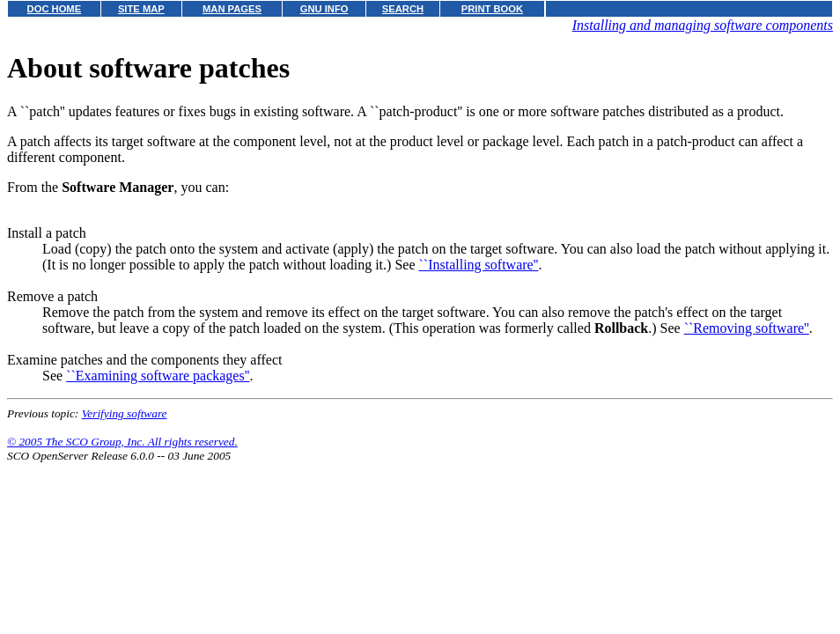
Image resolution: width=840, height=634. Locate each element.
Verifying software (125, 413)
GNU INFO (324, 9)
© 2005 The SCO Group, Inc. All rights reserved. (122, 442)
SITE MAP (141, 9)
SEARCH (403, 9)
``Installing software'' (478, 265)
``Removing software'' (747, 328)
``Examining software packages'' (158, 376)
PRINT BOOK (492, 9)
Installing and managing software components (703, 25)
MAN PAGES (232, 9)
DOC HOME (55, 9)
